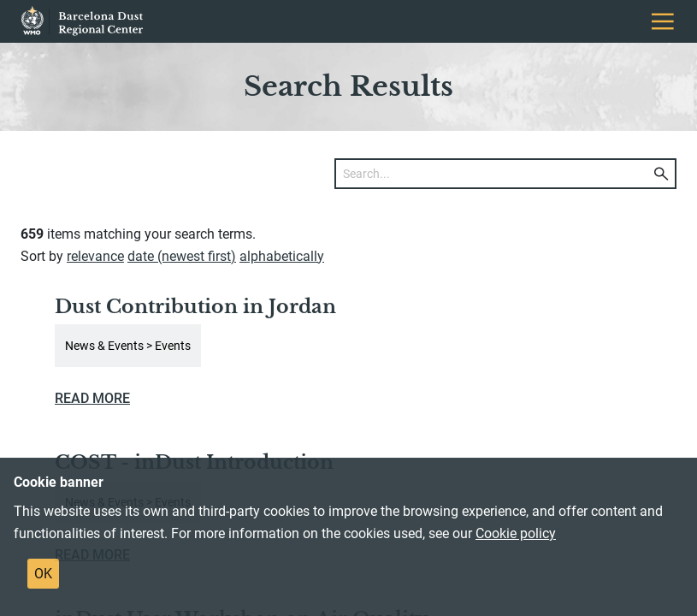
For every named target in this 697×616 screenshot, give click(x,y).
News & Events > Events (128, 346)
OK (43, 574)
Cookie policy (516, 533)
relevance (95, 256)
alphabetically (282, 256)
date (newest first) (182, 256)
